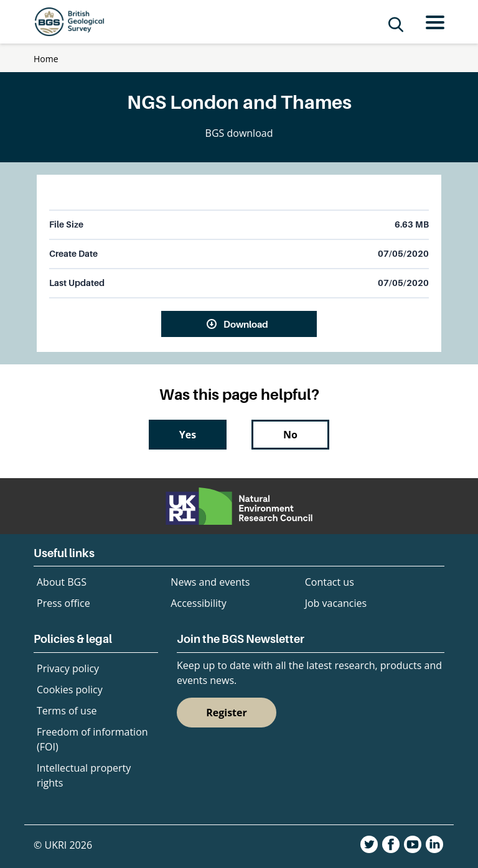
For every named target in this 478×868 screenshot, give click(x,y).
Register (227, 713)
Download (246, 324)
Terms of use (67, 711)
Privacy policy (68, 668)
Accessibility (198, 603)
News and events (210, 582)
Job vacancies (336, 603)
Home (46, 59)
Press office (63, 603)
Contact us (330, 582)
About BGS (62, 582)
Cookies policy (70, 690)
